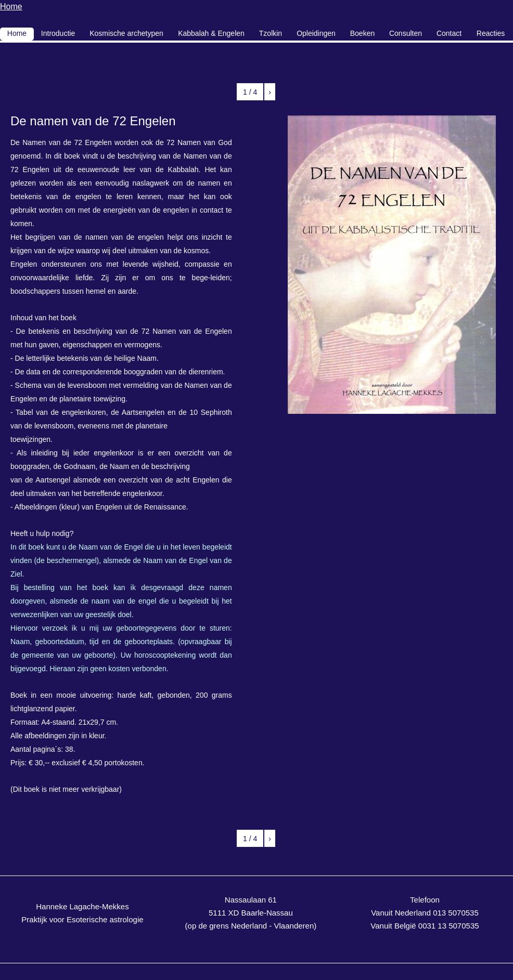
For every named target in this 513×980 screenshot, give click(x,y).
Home (11, 6)
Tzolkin (271, 33)
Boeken (362, 33)
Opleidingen (316, 33)
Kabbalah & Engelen (211, 33)
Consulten (406, 33)
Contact (449, 33)
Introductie (58, 33)
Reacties (491, 33)
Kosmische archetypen (126, 33)
